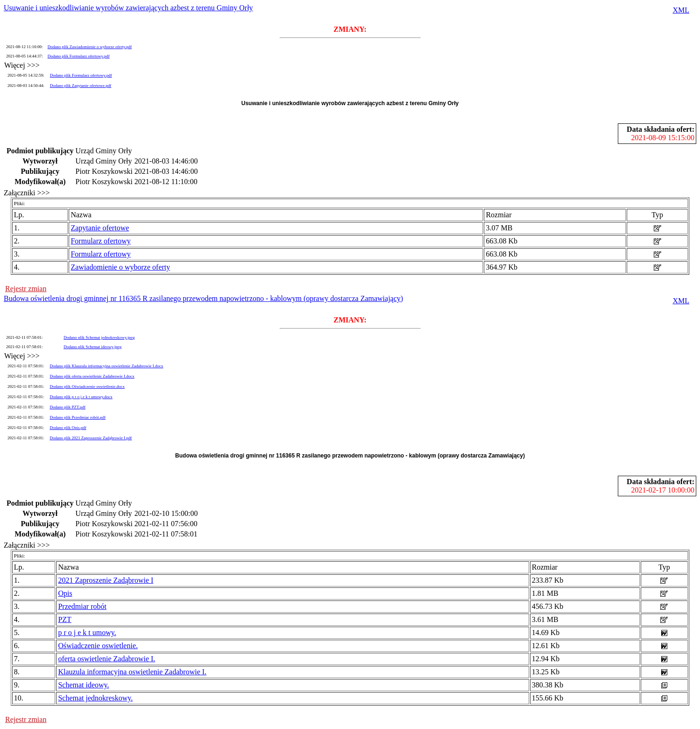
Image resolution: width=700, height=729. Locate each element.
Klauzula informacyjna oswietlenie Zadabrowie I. (132, 672)
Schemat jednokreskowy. (95, 698)
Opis (65, 593)
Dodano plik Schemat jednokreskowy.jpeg (99, 337)
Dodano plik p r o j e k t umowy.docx (81, 397)
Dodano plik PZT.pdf (67, 407)
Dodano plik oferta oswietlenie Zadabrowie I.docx (92, 376)
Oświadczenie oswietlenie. (98, 646)
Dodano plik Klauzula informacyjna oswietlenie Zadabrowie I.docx (106, 366)
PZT (64, 619)
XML (681, 10)
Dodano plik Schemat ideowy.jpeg (92, 347)
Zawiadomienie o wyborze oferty (120, 267)
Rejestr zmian (26, 289)
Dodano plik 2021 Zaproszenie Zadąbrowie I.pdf (91, 438)
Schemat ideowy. (83, 685)
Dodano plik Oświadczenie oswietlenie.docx (87, 386)
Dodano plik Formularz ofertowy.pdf (79, 56)
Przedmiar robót (82, 606)
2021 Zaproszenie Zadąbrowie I (106, 580)
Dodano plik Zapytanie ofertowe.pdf (81, 86)
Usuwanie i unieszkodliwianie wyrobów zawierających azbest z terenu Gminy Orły (128, 8)
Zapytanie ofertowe (100, 228)
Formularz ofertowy (100, 241)
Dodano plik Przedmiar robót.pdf (77, 417)
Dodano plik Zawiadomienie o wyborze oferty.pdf (90, 47)
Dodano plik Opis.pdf (68, 428)
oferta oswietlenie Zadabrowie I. (106, 659)
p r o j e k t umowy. (87, 633)
